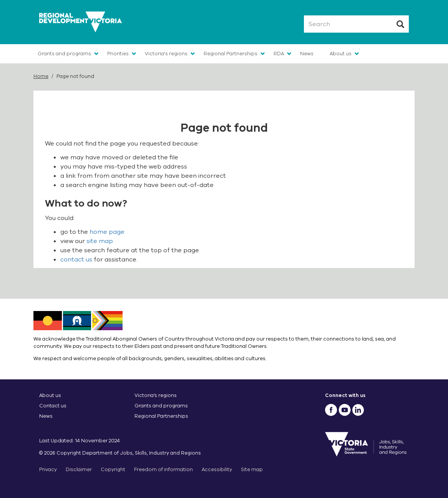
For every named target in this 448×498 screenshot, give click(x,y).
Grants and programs (64, 54)
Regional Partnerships (231, 54)
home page (107, 232)
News (307, 54)
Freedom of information (163, 469)
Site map (252, 469)
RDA (279, 54)
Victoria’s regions (156, 395)
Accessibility (217, 469)
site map (100, 241)
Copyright (113, 469)
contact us (76, 260)
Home (41, 76)
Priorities (118, 54)
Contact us (53, 406)
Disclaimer (79, 469)
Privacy (48, 469)
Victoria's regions (166, 54)
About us (341, 54)
